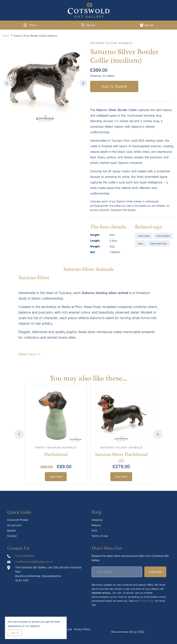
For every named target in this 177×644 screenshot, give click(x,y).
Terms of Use (100, 536)
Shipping (97, 520)
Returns (96, 525)
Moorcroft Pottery (18, 520)
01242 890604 (25, 556)
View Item (56, 477)
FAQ (94, 531)
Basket (11, 531)
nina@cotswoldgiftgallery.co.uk (34, 562)
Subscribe (155, 572)
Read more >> (30, 354)
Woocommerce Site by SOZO (128, 632)
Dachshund (56, 453)
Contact (12, 536)
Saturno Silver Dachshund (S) (121, 457)
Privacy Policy (147, 601)
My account (14, 525)
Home (5, 36)
